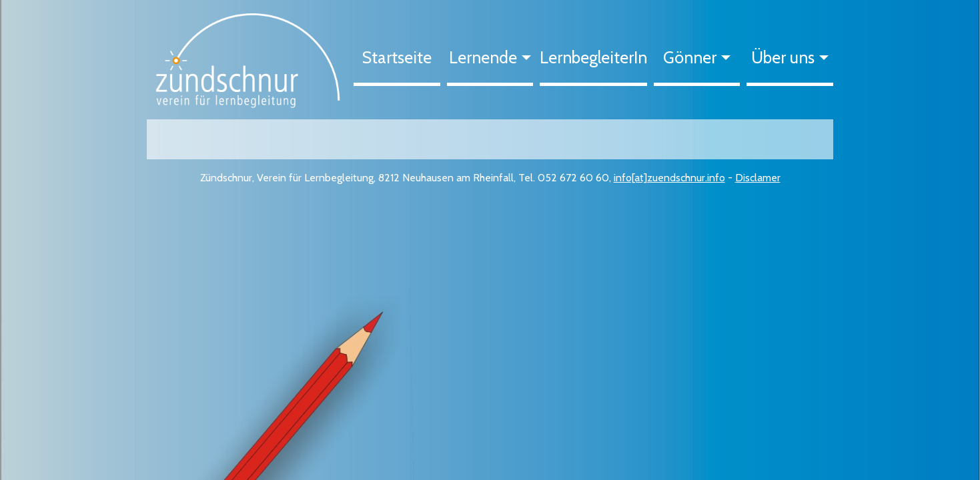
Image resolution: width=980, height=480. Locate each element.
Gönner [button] (690, 57)
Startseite (397, 57)
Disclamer (758, 178)
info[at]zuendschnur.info (669, 178)
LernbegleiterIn (593, 57)
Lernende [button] (483, 57)
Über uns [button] (783, 57)
